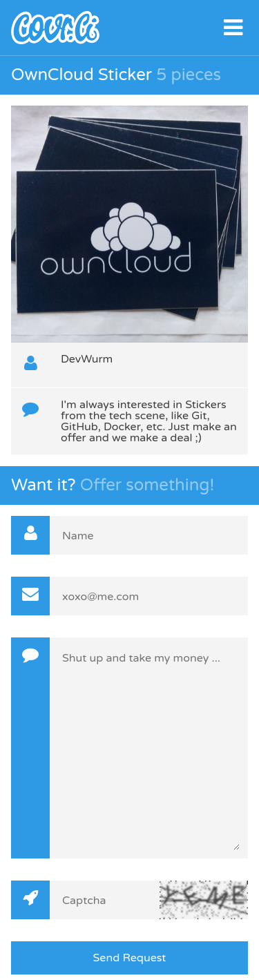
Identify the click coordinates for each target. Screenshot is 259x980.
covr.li (129, 28)
